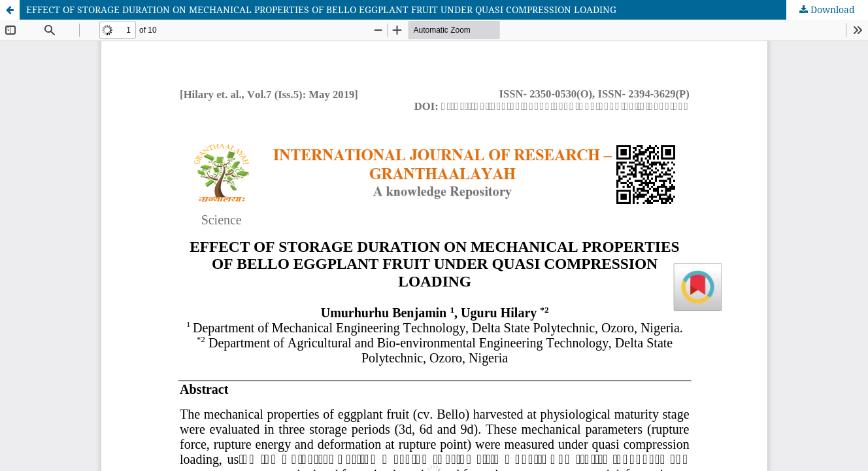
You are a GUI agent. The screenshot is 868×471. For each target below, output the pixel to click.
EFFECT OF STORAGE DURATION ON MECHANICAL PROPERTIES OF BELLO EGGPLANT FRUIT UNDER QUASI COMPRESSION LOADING (321, 9)
